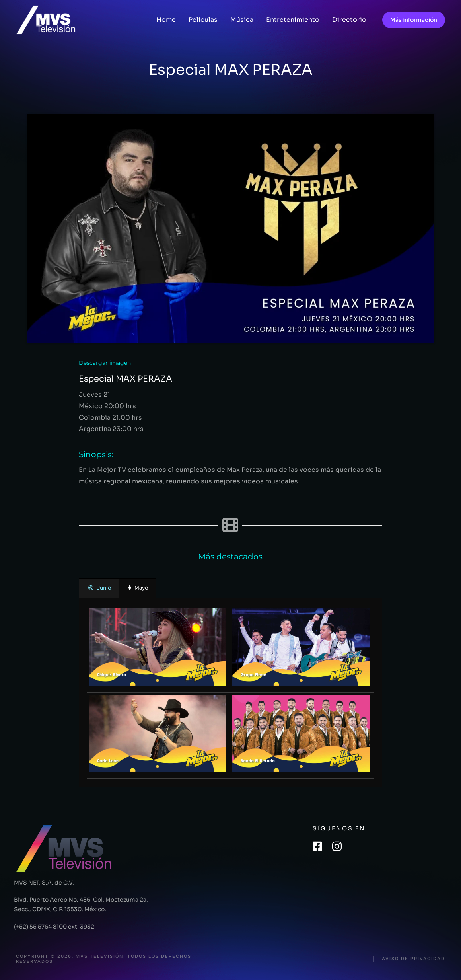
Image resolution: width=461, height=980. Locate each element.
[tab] (99, 588)
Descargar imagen (105, 363)
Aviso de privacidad (413, 959)
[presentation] (99, 588)
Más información (414, 20)
